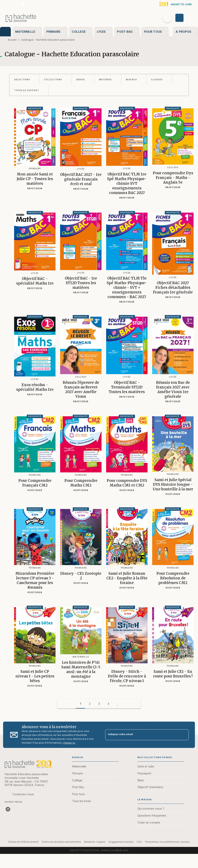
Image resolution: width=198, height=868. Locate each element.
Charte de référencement (23, 842)
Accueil (12, 40)
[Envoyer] (184, 735)
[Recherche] (167, 18)
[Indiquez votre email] (142, 735)
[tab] (5, 32)
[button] (24, 80)
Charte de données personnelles (61, 842)
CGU (139, 842)
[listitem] (23, 4)
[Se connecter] (184, 18)
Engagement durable (121, 842)
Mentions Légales (95, 842)
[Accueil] (21, 18)
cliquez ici (69, 743)
